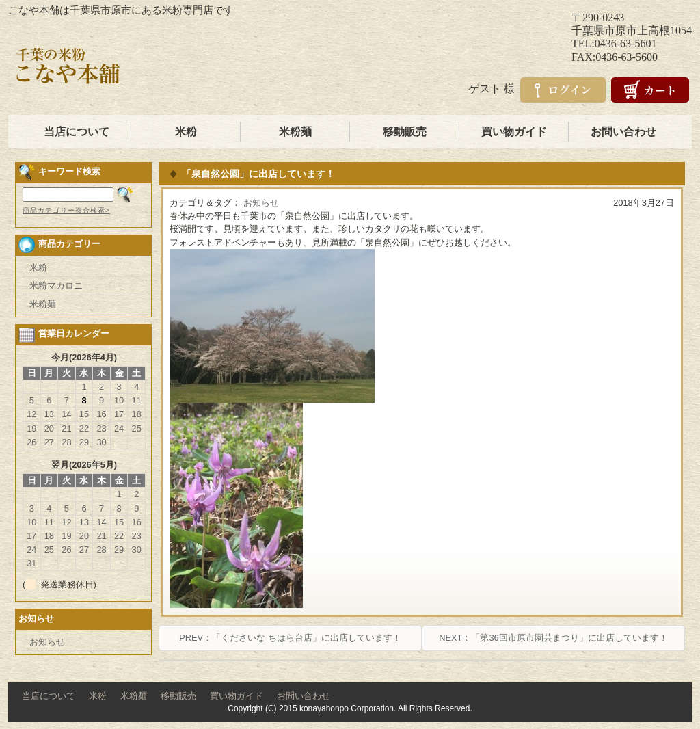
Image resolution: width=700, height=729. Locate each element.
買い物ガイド (514, 132)
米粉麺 (295, 132)
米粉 (186, 132)
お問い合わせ (623, 132)
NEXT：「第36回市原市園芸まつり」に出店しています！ (553, 638)
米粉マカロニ (56, 286)
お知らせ (261, 203)
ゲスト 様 (492, 89)
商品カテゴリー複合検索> (66, 210)
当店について (77, 132)
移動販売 (405, 132)
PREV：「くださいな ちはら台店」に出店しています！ (290, 638)
